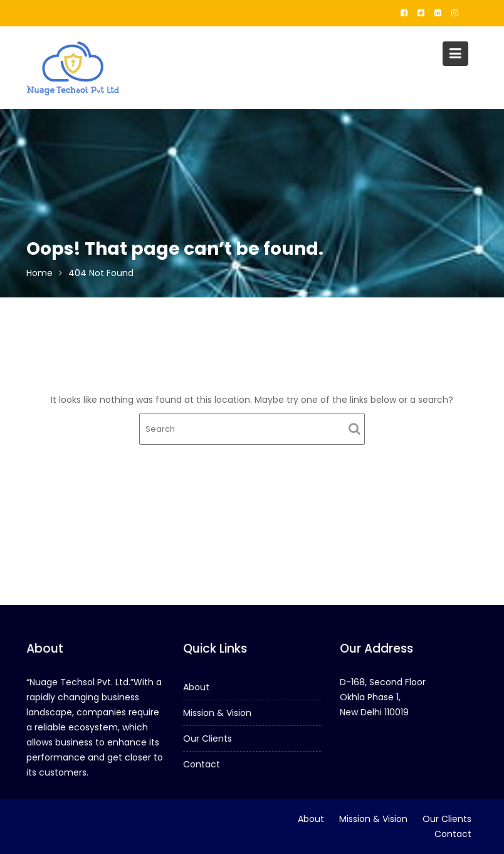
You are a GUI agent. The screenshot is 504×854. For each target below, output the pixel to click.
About (197, 687)
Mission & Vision (218, 713)
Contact (202, 764)
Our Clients (208, 739)
